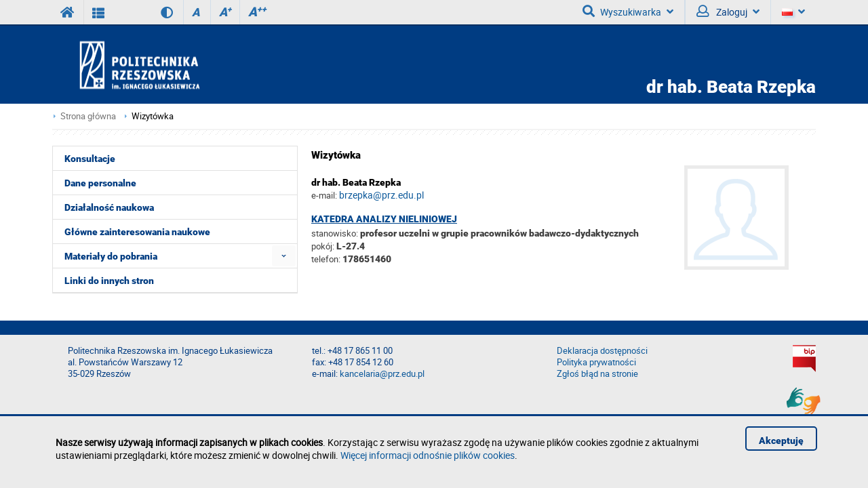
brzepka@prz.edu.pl (381, 195)
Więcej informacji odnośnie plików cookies (428, 455)
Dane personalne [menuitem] (100, 183)
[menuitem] (284, 256)
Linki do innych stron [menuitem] (109, 281)
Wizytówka (153, 116)
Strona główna (88, 116)
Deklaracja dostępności (602, 351)
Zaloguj (728, 12)
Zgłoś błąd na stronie (597, 374)
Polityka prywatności (596, 362)
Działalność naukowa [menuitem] (109, 207)
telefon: (326, 259)
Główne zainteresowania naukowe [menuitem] (137, 232)
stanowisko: (335, 233)
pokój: (324, 246)
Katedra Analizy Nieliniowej (384, 219)
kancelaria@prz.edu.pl (382, 374)
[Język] (793, 12)
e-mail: (324, 195)
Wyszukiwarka (628, 12)
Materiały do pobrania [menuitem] (111, 256)
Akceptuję (781, 441)
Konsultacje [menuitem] (90, 159)
